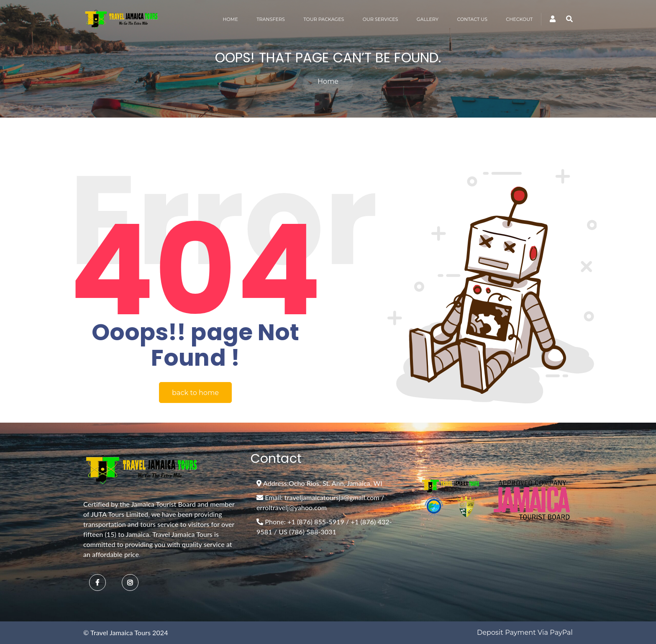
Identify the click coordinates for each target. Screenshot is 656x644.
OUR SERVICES (381, 19)
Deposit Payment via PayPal (525, 632)
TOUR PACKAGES (324, 19)
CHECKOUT (519, 19)
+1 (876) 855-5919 (316, 522)
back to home (195, 393)
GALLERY (428, 19)
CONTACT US (472, 19)
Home (328, 81)
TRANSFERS (271, 19)
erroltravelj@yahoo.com (292, 507)
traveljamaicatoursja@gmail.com (332, 497)
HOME (230, 19)
